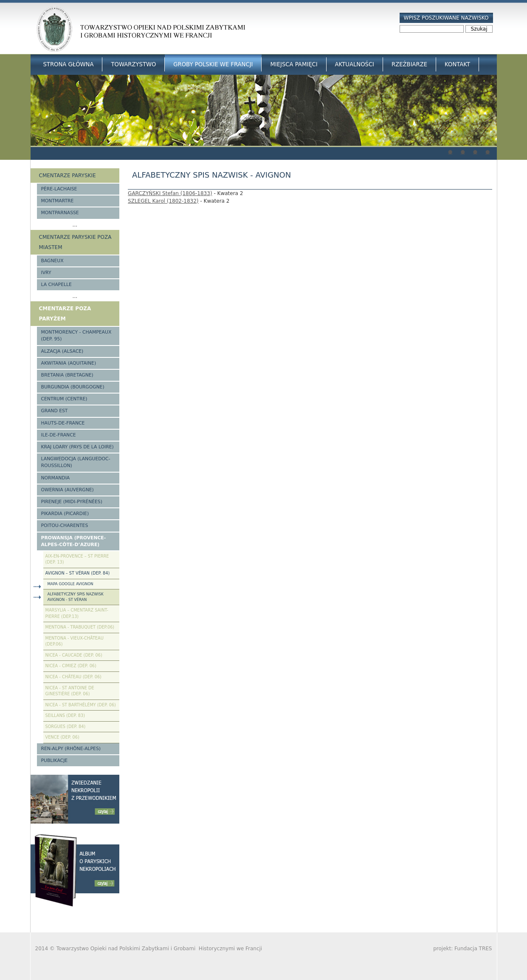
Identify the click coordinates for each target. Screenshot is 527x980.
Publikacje (55, 760)
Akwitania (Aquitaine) (69, 363)
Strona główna (69, 64)
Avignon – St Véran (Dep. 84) (78, 573)
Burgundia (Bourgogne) (73, 387)
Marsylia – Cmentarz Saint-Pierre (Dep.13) (77, 613)
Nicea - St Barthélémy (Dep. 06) (81, 705)
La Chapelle (56, 285)
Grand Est (55, 411)
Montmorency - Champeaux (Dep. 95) (76, 336)
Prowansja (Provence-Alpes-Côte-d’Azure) (74, 541)
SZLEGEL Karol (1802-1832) (163, 201)
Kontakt (457, 64)
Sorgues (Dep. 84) (66, 727)
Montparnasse (60, 213)
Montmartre (58, 201)
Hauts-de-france (63, 423)
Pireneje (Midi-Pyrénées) (72, 502)
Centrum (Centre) (64, 399)
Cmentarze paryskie (68, 176)
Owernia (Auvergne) (68, 490)
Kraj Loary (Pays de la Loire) (77, 447)
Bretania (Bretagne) (67, 375)
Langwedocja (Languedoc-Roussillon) (76, 462)
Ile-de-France (59, 435)
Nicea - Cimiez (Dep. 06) (71, 666)
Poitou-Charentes (65, 525)
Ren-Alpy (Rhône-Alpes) (71, 749)
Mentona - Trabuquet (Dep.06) (80, 627)
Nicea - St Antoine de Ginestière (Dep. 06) (70, 691)
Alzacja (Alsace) (62, 351)
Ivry (46, 273)
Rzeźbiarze (409, 64)
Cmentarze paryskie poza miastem (75, 242)
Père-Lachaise (59, 189)
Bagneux (52, 261)
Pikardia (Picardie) (65, 514)
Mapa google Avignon (70, 584)
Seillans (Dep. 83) (65, 715)
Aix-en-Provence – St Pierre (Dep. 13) (77, 559)
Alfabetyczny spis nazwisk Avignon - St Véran (76, 597)
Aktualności (355, 64)
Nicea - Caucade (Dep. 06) (74, 655)
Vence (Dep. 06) (62, 737)
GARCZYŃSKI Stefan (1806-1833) (170, 193)
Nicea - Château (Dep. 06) (73, 677)
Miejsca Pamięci (294, 64)
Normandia (56, 478)
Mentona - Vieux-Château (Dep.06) (75, 641)
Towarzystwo (133, 64)
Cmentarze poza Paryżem (65, 314)
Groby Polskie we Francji (213, 64)
